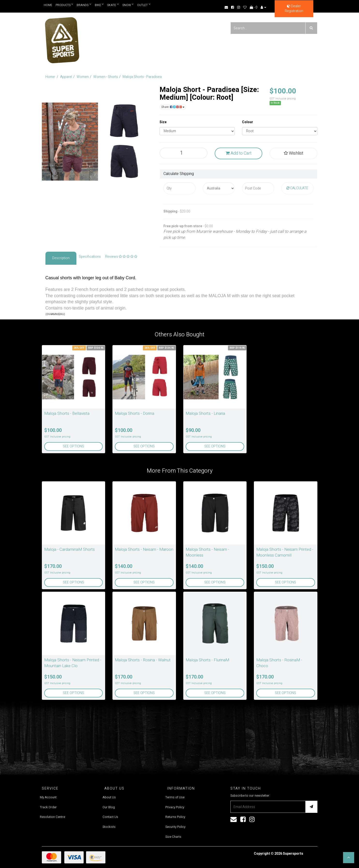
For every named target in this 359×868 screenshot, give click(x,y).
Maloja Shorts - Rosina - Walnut (143, 660)
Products (65, 5)
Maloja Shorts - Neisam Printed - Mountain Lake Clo (73, 663)
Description (61, 258)
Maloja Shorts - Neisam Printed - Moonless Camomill (285, 552)
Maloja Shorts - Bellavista (67, 413)
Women (83, 77)
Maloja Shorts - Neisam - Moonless (207, 552)
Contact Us (110, 817)
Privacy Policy (175, 807)
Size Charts (173, 837)
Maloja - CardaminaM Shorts (70, 549)
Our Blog (109, 807)
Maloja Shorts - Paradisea (142, 77)
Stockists (109, 827)
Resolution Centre (52, 817)
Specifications (90, 257)
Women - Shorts (106, 77)
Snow (128, 5)
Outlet (144, 5)
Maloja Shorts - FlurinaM (207, 660)
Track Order (48, 807)
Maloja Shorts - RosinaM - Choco (279, 663)
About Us (109, 797)
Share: (173, 107)
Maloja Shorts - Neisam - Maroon (144, 549)
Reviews (121, 257)
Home (48, 5)
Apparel (66, 77)
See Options (73, 446)
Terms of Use (175, 797)
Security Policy (175, 827)
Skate (113, 5)
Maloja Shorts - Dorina (135, 413)
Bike (99, 5)
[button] (349, 858)
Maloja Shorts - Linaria (205, 413)
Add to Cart (238, 153)
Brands (84, 5)
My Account (48, 797)
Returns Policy (175, 817)
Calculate (297, 188)
